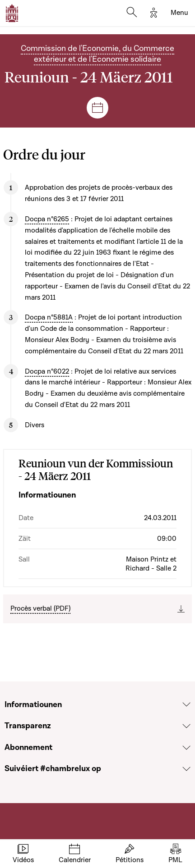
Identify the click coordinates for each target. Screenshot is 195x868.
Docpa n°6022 (47, 371)
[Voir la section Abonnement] (186, 748)
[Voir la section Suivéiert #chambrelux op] (186, 769)
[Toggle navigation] (179, 13)
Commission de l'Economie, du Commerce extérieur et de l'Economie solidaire (97, 54)
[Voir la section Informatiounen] (186, 704)
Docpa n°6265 (47, 219)
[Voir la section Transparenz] (186, 726)
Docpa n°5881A (49, 317)
